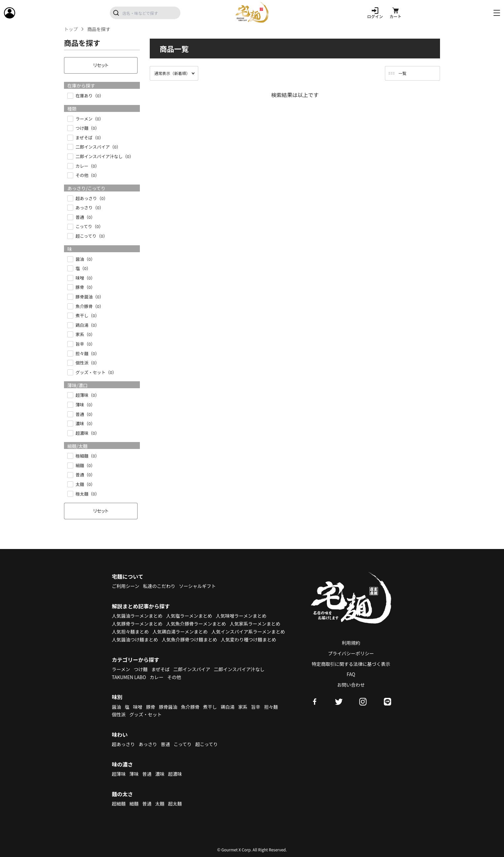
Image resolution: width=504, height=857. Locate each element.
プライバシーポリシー (351, 653)
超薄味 (119, 774)
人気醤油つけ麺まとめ (135, 639)
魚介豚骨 (190, 707)
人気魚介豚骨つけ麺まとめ (189, 639)
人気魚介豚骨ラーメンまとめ (196, 624)
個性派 (119, 714)
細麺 (134, 804)
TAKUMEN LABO (129, 677)
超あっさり (123, 744)
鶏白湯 (228, 707)
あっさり (148, 744)
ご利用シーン (126, 586)
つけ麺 (141, 669)
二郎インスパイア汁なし (239, 669)
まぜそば (161, 669)
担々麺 (271, 707)
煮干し (210, 707)
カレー (157, 677)
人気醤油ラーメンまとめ (137, 616)
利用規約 (351, 643)
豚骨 (150, 707)
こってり (182, 744)
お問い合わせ (351, 685)
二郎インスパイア (192, 669)
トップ (71, 29)
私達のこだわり (159, 586)
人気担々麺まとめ (130, 632)
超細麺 (119, 804)
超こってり (206, 744)
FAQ (351, 674)
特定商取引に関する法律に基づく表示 (351, 664)
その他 (174, 677)
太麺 (160, 804)
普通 (165, 744)
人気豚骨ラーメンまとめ (137, 624)
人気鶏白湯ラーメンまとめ (180, 632)
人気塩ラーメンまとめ (189, 616)
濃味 (160, 774)
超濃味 (175, 774)
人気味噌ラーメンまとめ (241, 616)
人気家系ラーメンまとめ (255, 624)
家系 (243, 707)
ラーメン (121, 669)
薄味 (134, 774)
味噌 (138, 707)
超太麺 (175, 804)
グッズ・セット (145, 714)
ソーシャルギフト (198, 586)
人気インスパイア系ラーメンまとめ (248, 632)
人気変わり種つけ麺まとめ (248, 639)
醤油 (116, 707)
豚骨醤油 (168, 707)
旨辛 (256, 707)
